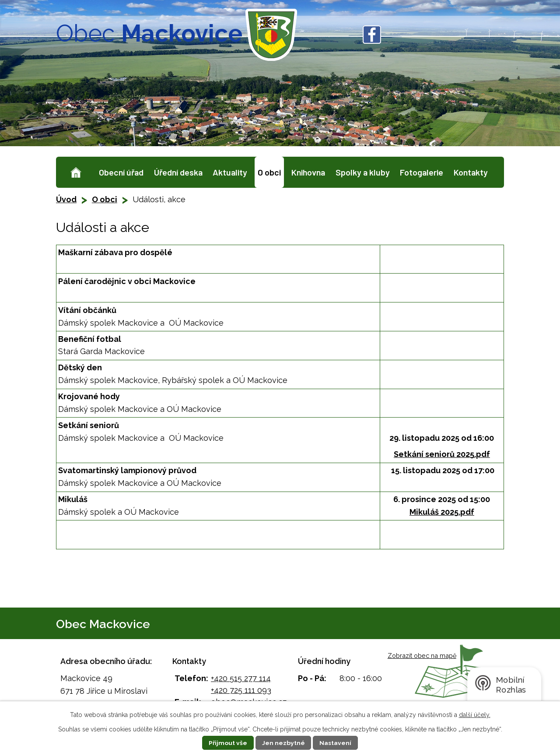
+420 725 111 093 (241, 690)
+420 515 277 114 (241, 678)
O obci (269, 172)
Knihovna (308, 172)
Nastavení (336, 743)
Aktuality (230, 172)
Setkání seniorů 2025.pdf (442, 454)
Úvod (76, 172)
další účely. (475, 715)
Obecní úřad (121, 172)
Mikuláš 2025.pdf (442, 512)
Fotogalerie (422, 172)
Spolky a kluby (363, 172)
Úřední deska (178, 172)
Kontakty (471, 172)
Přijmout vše (228, 743)
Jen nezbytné (283, 743)
